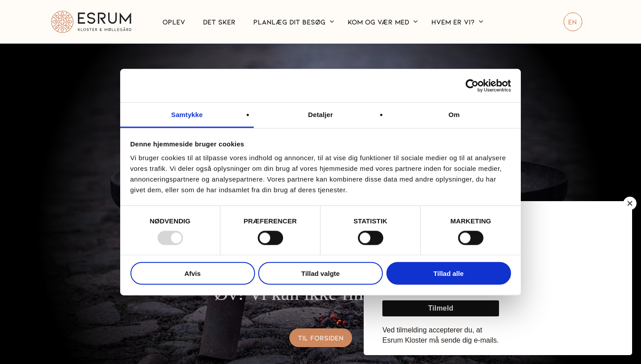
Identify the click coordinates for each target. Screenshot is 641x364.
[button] (321, 338)
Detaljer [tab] (320, 115)
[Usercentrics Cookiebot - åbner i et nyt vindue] (472, 85)
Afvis (193, 273)
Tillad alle (448, 273)
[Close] (630, 203)
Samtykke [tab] (187, 115)
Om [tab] (454, 115)
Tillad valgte (320, 273)
